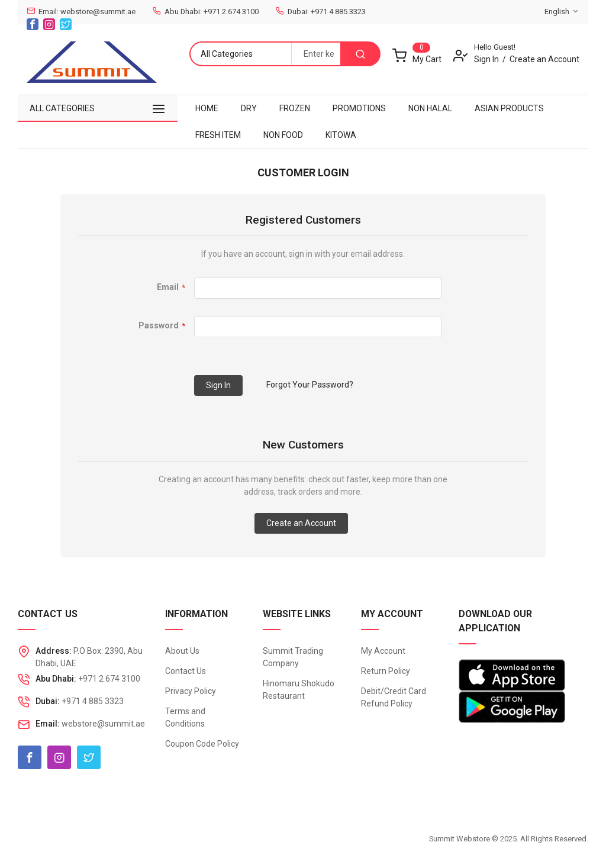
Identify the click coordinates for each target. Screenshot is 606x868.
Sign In (486, 59)
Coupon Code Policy (202, 744)
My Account (383, 651)
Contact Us (186, 671)
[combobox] (316, 54)
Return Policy (386, 671)
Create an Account (544, 59)
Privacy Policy (191, 691)
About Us (182, 651)
